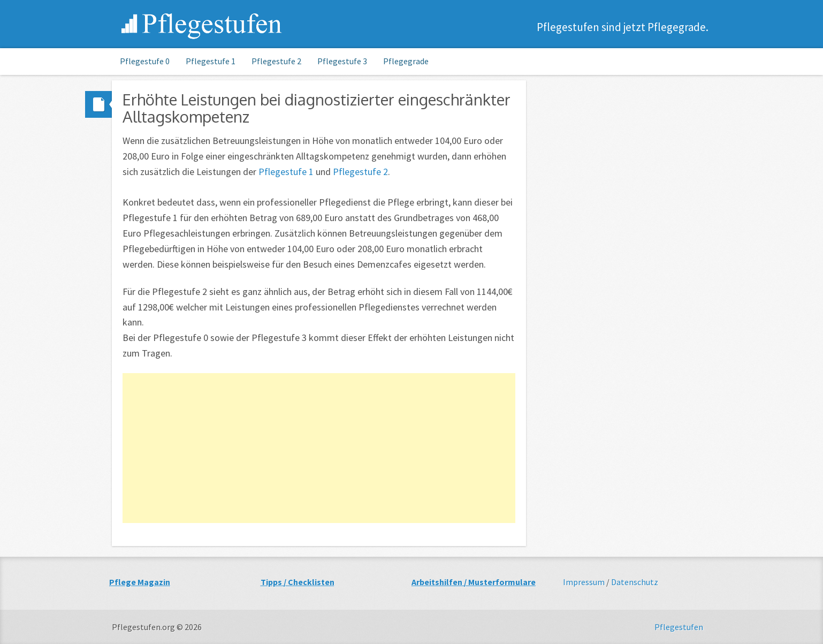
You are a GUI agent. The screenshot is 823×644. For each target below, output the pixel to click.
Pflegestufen (679, 627)
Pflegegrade (406, 61)
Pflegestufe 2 (276, 61)
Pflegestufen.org (202, 25)
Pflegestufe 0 (145, 61)
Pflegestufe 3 (342, 61)
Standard (98, 104)
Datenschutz (635, 582)
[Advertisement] (319, 448)
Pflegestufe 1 (211, 61)
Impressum (584, 582)
